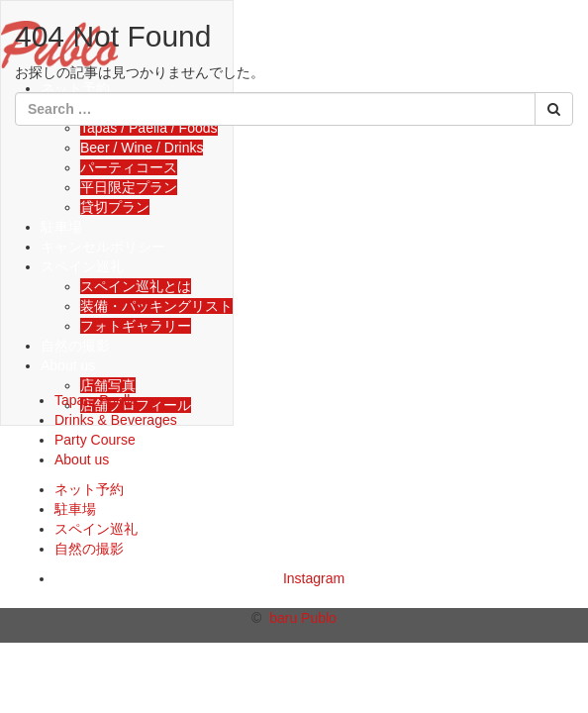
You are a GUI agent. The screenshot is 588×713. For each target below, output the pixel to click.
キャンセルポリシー (103, 247)
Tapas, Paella (96, 400)
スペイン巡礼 (82, 266)
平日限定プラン (129, 187)
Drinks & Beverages (116, 420)
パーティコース (129, 167)
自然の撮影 (75, 346)
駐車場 (61, 227)
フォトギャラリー (136, 326)
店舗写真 (108, 385)
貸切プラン (115, 207)
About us (68, 365)
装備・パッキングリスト (156, 306)
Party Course (95, 440)
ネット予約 (89, 489)
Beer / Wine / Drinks (142, 148)
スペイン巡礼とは (136, 286)
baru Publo (303, 618)
